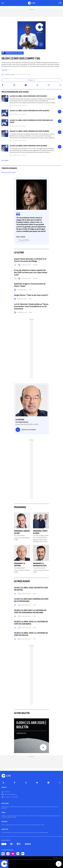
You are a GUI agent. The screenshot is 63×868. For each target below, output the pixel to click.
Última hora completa (26, 430)
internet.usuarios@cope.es (11, 795)
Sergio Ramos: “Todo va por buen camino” (31, 295)
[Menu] (3, 3)
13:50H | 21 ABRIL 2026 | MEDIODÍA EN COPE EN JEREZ (30, 111)
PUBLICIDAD (4, 822)
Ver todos (5, 161)
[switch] (31, 858)
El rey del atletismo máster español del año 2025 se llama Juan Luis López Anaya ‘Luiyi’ (31, 273)
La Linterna (20, 420)
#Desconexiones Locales (9, 173)
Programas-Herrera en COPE (22, 532)
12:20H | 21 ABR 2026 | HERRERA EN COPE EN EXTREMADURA (31, 600)
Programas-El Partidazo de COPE (40, 565)
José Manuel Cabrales (10, 74)
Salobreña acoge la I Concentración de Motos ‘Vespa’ (30, 285)
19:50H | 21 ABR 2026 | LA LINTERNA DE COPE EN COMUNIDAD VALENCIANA (30, 611)
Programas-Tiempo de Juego (40, 532)
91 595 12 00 (7, 792)
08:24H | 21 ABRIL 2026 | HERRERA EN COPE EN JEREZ (29, 131)
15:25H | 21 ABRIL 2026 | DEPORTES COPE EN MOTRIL (31, 589)
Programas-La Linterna (20, 565)
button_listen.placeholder (60, 97)
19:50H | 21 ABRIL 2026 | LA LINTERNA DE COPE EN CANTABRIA (31, 623)
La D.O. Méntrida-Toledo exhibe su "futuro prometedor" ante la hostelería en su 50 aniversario (31, 306)
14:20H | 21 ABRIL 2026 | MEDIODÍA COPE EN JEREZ (28, 96)
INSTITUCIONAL (5, 804)
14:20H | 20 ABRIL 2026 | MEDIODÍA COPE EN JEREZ (28, 146)
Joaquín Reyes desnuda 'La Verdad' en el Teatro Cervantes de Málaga (30, 260)
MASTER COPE (5, 829)
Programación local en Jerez (14, 53)
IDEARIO (3, 813)
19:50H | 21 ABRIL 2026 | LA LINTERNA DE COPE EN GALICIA (31, 634)
